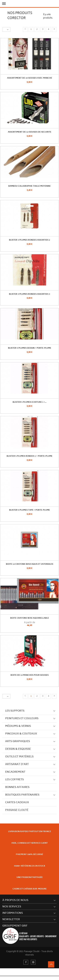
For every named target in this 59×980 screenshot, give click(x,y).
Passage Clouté (17, 810)
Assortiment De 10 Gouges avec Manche (30, 78)
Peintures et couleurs (22, 719)
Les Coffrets (14, 780)
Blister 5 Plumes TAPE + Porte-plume (29, 510)
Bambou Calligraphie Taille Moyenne (29, 186)
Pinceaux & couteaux (21, 734)
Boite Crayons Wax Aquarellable (30, 618)
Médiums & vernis (18, 726)
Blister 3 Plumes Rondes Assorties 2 (29, 240)
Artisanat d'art (17, 764)
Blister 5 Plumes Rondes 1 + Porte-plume (29, 456)
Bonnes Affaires (17, 787)
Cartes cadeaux (17, 803)
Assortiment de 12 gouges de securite (30, 132)
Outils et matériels (19, 757)
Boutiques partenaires (22, 795)
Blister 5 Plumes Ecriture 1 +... (29, 402)
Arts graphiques (18, 741)
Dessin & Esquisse (18, 749)
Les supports (15, 711)
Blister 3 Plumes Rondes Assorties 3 (29, 294)
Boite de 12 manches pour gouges (30, 675)
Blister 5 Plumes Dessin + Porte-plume (30, 348)
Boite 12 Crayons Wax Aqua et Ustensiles (30, 564)
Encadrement (15, 772)
